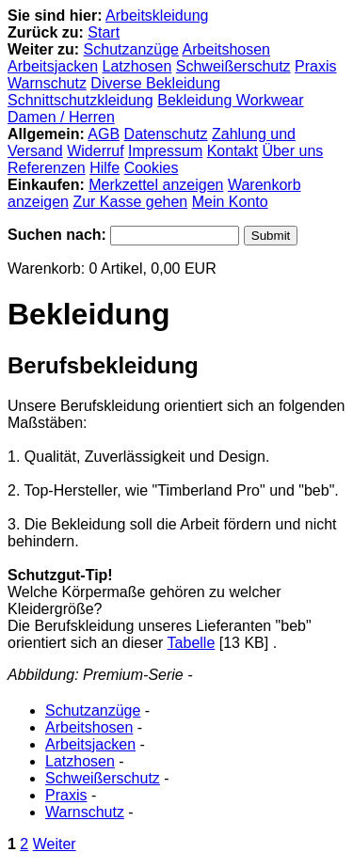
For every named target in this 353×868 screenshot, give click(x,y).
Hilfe (104, 168)
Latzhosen (137, 66)
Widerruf (95, 151)
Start (104, 32)
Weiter (55, 844)
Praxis (315, 66)
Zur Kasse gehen (130, 202)
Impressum (165, 151)
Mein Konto (230, 202)
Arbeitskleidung (157, 16)
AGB (104, 134)
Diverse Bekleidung (155, 83)
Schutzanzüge (131, 49)
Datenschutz (166, 134)
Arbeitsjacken (53, 66)
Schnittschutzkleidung (80, 100)
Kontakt (233, 151)
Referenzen (47, 168)
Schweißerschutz (233, 66)
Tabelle (192, 643)
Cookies (152, 168)
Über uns (292, 151)
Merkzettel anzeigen (156, 185)
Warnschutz (47, 83)
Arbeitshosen (226, 49)
